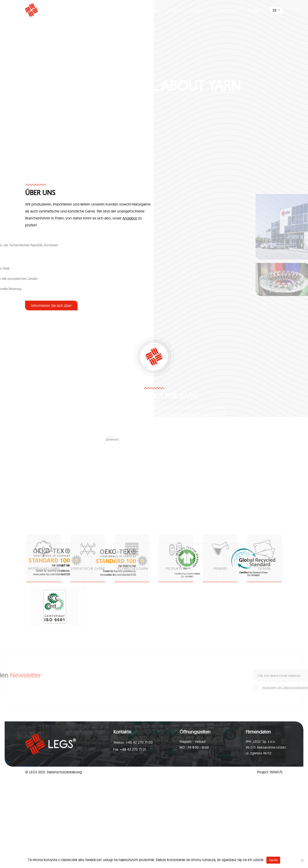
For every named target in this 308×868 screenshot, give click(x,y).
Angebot (174, 10)
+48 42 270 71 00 (139, 742)
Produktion (126, 10)
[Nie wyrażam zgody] (302, 860)
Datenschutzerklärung (64, 772)
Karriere (197, 10)
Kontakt (254, 10)
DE (275, 10)
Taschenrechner (226, 10)
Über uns (101, 10)
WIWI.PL (276, 772)
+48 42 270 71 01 (133, 749)
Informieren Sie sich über (51, 305)
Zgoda (273, 860)
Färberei (151, 10)
